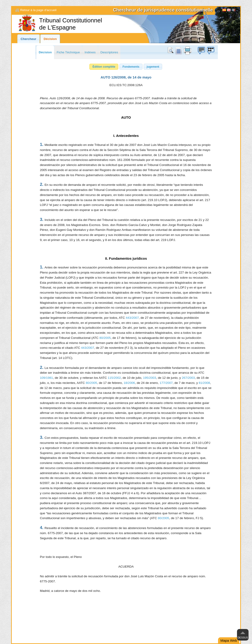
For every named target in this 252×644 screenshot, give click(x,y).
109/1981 (47, 378)
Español (224, 11)
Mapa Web (229, 640)
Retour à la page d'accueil (38, 10)
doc (178, 51)
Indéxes (90, 52)
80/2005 (105, 338)
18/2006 (129, 383)
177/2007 (166, 383)
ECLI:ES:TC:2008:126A (126, 85)
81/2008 (204, 383)
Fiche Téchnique (68, 52)
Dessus (243, 638)
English (229, 11)
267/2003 (188, 378)
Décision (50, 39)
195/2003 (150, 378)
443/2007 (132, 318)
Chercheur (28, 39)
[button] (104, 67)
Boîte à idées (201, 51)
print (188, 51)
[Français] (234, 11)
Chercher (171, 51)
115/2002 (114, 378)
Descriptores (109, 52)
